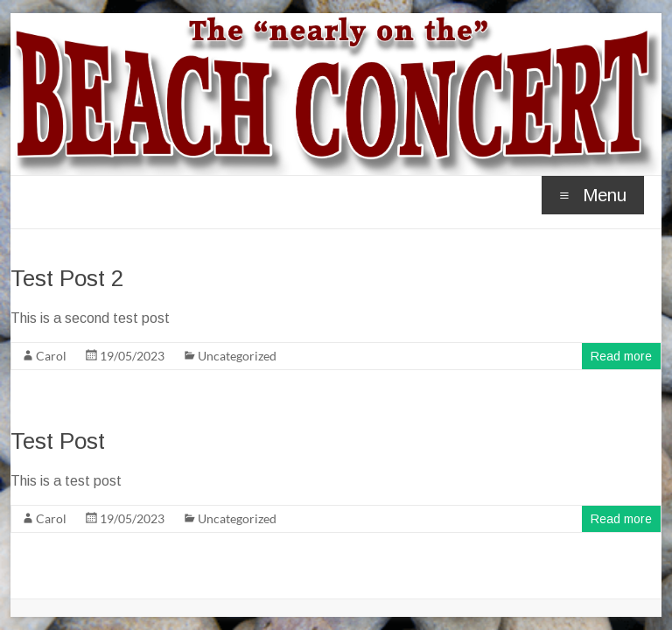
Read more (621, 356)
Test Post (58, 441)
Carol (51, 356)
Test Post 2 (67, 278)
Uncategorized (237, 356)
